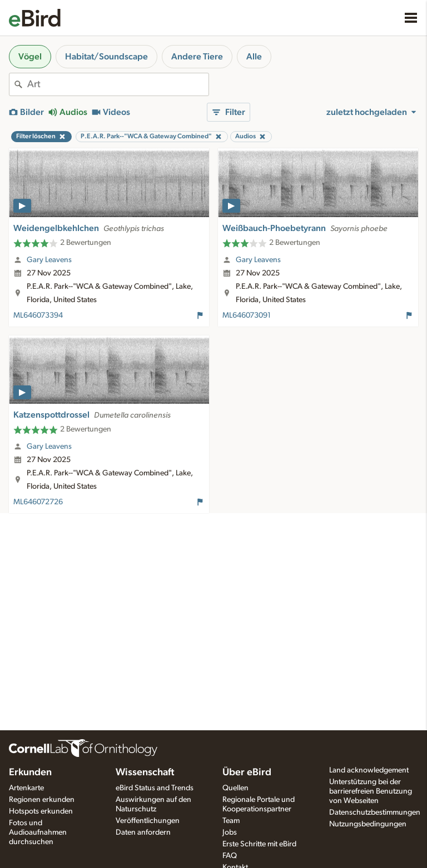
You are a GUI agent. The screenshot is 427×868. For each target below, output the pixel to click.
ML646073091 (247, 315)
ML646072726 (38, 502)
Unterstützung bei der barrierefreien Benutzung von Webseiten (371, 791)
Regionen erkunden (42, 800)
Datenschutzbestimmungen (375, 812)
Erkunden (30, 772)
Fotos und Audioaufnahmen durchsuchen (38, 832)
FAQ (230, 856)
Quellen (235, 788)
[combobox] (118, 84)
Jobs (230, 832)
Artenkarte (26, 788)
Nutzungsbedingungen (368, 824)
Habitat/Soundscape (106, 57)
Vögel (30, 57)
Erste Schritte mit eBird (259, 844)
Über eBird (247, 772)
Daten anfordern (143, 832)
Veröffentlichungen (148, 821)
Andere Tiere (197, 57)
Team (231, 821)
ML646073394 (38, 315)
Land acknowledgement (369, 770)
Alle (254, 57)
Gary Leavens (49, 260)
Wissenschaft (145, 772)
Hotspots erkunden (41, 811)
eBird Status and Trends (155, 788)
